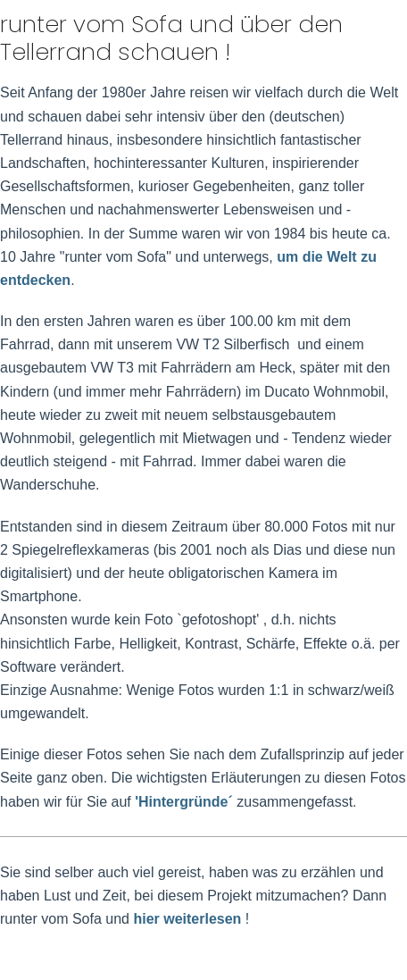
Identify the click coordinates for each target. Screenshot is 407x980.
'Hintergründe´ (184, 802)
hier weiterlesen (187, 919)
